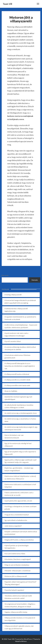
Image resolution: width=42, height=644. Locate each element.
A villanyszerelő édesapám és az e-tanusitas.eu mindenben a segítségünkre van (20, 366)
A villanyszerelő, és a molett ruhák (17, 380)
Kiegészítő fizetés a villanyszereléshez (19, 540)
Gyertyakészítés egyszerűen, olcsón (18, 501)
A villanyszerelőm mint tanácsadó (17, 385)
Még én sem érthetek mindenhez (17, 565)
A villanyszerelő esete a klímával (17, 374)
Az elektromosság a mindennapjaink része (21, 413)
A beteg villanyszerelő (13, 295)
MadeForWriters (21, 641)
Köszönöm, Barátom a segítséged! (18, 559)
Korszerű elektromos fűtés (15, 554)
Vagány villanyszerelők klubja (16, 612)
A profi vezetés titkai (13, 341)
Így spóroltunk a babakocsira (16, 520)
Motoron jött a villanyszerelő (16, 576)
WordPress (28, 639)
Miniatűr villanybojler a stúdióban (17, 571)
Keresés (5, 275)
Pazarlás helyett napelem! (14, 590)
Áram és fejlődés (11, 391)
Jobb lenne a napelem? (13, 526)
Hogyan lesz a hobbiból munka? (17, 515)
